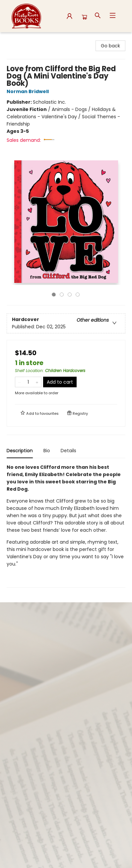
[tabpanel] (66, 526)
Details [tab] (68, 451)
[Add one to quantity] (37, 382)
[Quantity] (28, 382)
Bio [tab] (47, 451)
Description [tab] (20, 451)
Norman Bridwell (29, 91)
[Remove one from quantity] (19, 382)
